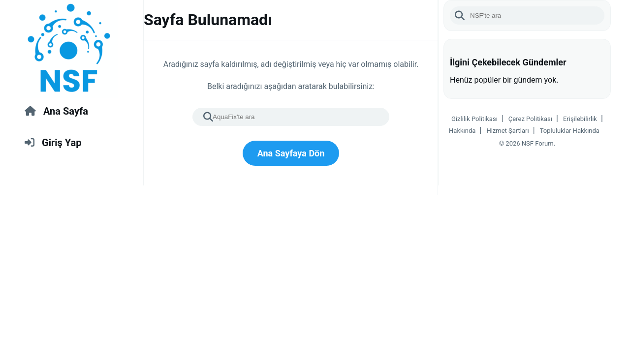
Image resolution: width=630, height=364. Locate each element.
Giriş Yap (53, 143)
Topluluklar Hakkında (570, 131)
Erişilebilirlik (580, 119)
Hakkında (462, 131)
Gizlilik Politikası (474, 119)
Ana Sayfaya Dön (291, 153)
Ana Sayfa (56, 111)
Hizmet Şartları (507, 131)
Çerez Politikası (530, 119)
